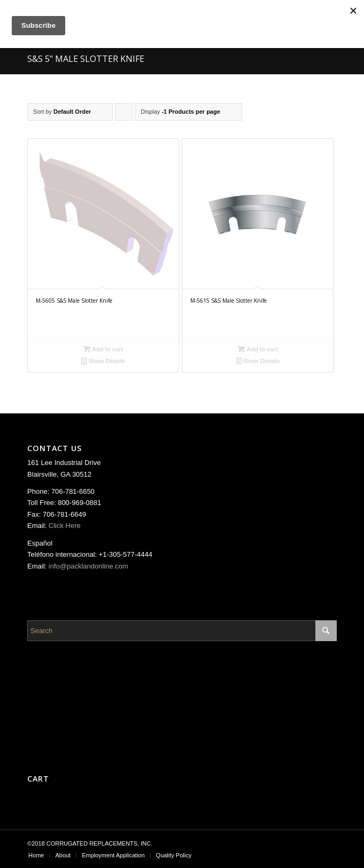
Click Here (65, 526)
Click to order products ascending (124, 115)
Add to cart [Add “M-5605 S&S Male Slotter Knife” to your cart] (103, 349)
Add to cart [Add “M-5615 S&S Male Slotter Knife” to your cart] (258, 349)
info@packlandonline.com (88, 566)
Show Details (103, 361)
